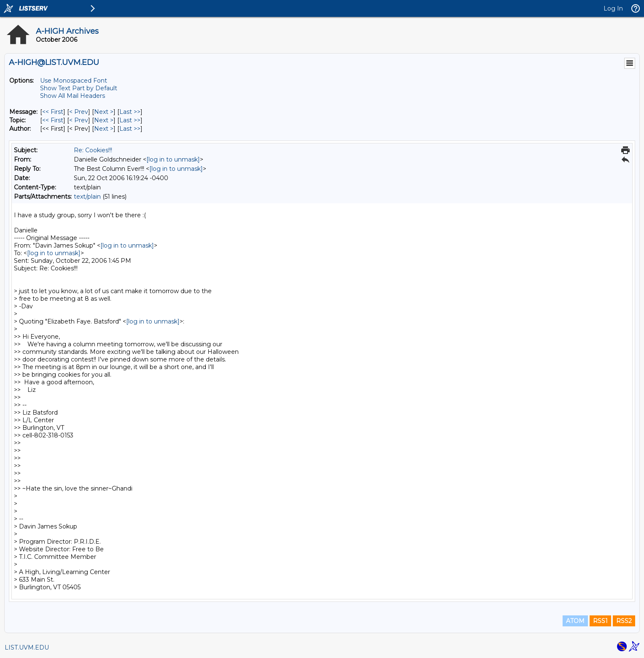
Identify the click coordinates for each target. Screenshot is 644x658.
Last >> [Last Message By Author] (130, 129)
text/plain (87, 197)
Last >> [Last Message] (130, 112)
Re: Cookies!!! (93, 150)
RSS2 (624, 621)
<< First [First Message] (53, 112)
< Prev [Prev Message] (79, 112)
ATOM (575, 621)
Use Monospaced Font (74, 81)
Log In (613, 8)
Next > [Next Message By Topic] (104, 120)
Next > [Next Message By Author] (104, 129)
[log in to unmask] (173, 159)
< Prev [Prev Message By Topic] (79, 120)
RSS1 (600, 621)
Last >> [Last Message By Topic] (130, 120)
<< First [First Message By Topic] (53, 120)
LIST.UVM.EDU (27, 647)
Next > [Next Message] (104, 112)
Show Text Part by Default (79, 88)
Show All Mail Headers (73, 96)
